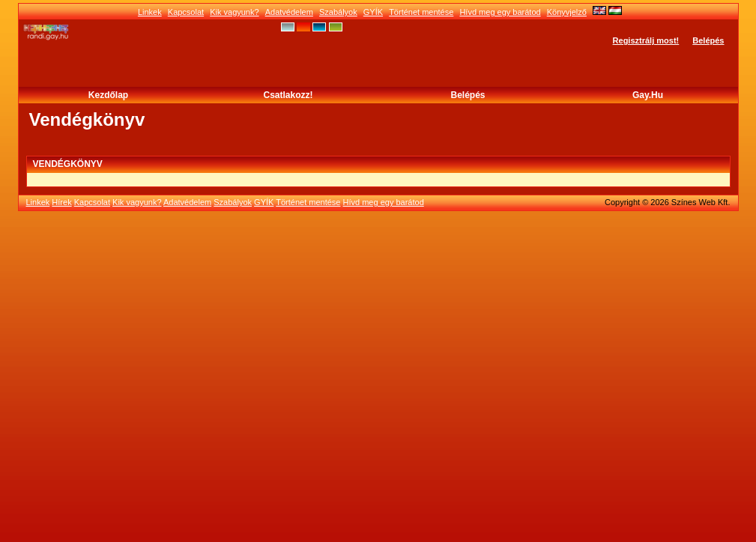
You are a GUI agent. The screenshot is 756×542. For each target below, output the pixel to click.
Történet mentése (421, 12)
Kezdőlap (108, 95)
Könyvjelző (567, 12)
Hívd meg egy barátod (500, 12)
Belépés (708, 40)
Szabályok (338, 12)
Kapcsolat (186, 12)
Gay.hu (648, 95)
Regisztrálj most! (646, 40)
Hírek (61, 202)
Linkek (150, 12)
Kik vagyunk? (234, 12)
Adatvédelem (289, 12)
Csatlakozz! (288, 95)
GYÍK (373, 12)
